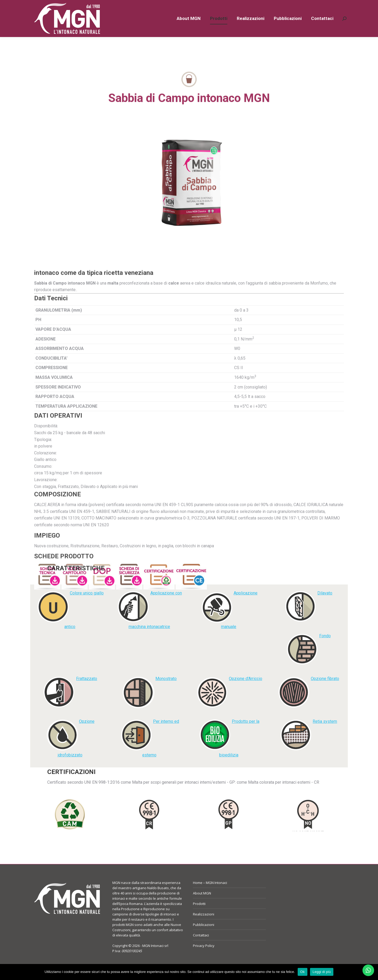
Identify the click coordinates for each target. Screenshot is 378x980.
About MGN (202, 903)
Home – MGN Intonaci (210, 892)
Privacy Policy (204, 955)
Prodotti (199, 913)
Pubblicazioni (204, 934)
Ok (303, 972)
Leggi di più (322, 972)
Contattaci (201, 945)
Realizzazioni (204, 924)
